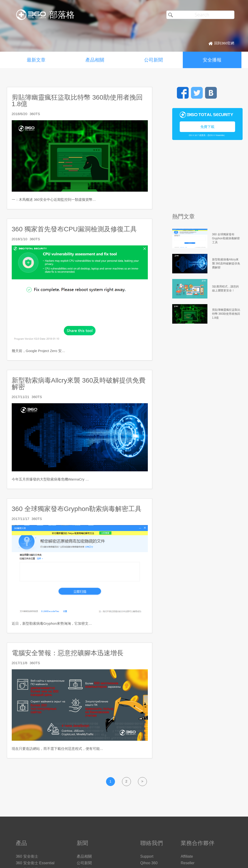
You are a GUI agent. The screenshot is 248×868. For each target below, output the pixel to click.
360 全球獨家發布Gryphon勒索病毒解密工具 (77, 509)
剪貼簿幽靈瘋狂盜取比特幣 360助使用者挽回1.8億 (77, 101)
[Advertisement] (206, 179)
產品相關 (95, 60)
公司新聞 (153, 60)
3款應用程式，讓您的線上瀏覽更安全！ (226, 289)
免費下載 (207, 127)
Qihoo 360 (149, 863)
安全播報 (212, 60)
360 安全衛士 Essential (35, 863)
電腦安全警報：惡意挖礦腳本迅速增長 (68, 653)
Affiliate (187, 856)
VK (211, 93)
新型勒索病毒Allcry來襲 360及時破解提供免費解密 (79, 384)
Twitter (197, 93)
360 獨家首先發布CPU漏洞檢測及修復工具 (74, 229)
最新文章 (36, 60)
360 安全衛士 (27, 856)
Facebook (183, 93)
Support (147, 856)
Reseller (188, 863)
